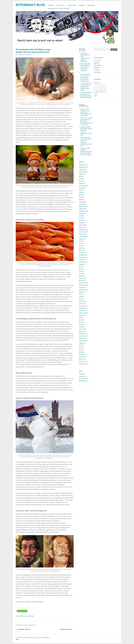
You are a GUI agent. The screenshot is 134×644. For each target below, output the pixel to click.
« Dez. (96, 96)
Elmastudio (46, 638)
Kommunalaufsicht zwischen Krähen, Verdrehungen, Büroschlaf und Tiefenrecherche (85, 78)
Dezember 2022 (83, 165)
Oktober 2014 (83, 338)
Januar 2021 (82, 183)
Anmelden (82, 374)
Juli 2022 (81, 176)
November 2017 (83, 257)
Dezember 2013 (83, 361)
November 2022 (83, 167)
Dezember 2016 (83, 283)
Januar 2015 (82, 331)
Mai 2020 (81, 195)
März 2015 (82, 327)
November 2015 (83, 308)
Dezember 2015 (83, 306)
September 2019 (83, 211)
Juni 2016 (81, 297)
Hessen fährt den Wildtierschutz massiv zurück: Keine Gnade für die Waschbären (86, 151)
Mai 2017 (81, 271)
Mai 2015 (81, 322)
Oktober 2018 (83, 234)
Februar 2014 (83, 357)
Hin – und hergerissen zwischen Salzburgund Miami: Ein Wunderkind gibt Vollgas (86, 87)
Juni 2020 (81, 193)
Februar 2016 (83, 301)
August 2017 (82, 264)
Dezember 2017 (83, 255)
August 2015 (82, 315)
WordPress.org (83, 381)
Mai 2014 (81, 350)
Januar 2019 (82, 227)
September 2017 (83, 262)
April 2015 (82, 325)
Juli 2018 (81, 241)
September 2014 (83, 341)
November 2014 (83, 336)
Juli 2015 (81, 318)
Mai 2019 (81, 218)
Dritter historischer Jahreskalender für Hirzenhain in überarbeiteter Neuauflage (85, 67)
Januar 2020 (82, 204)
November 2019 (83, 206)
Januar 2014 (82, 359)
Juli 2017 (81, 267)
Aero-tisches (61, 5)
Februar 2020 (83, 202)
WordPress (30, 638)
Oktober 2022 (83, 169)
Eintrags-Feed (83, 376)
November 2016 (83, 285)
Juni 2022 (81, 179)
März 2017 (82, 276)
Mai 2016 (81, 299)
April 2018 (82, 248)
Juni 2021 (81, 181)
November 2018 (83, 232)
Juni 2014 (81, 348)
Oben (17, 639)
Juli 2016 (81, 294)
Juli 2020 (81, 190)
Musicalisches (72, 5)
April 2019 (82, 220)
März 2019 (82, 223)
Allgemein (96, 63)
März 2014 (82, 355)
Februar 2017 (83, 278)
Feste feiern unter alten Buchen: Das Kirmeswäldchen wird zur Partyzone (86, 112)
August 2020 (82, 188)
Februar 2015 (83, 329)
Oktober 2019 (83, 209)
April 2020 (82, 197)
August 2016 (82, 292)
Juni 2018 (81, 244)
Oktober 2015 (83, 311)
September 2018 (83, 237)
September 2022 (83, 172)
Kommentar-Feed (84, 379)
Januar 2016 (82, 304)
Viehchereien (91, 5)
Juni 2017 (81, 269)
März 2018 (82, 250)
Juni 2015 (81, 320)
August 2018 (82, 239)
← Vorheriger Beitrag (23, 629)
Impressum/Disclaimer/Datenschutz (59, 8)
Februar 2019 (83, 225)
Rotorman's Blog (30, 5)
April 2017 (82, 274)
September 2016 (83, 290)
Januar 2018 (82, 253)
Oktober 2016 (83, 287)
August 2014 (82, 343)
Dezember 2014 (83, 334)
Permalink (31, 616)
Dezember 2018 (83, 230)
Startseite (51, 5)
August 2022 (82, 174)
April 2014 (82, 352)
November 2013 (83, 364)
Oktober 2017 (83, 260)
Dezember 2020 (83, 186)
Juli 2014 (81, 345)
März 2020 (82, 200)
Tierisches (97, 70)
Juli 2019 (81, 216)
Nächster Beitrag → (67, 629)
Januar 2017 (82, 280)
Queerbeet (82, 5)
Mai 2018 (81, 246)
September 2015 (83, 313)
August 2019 (82, 213)
